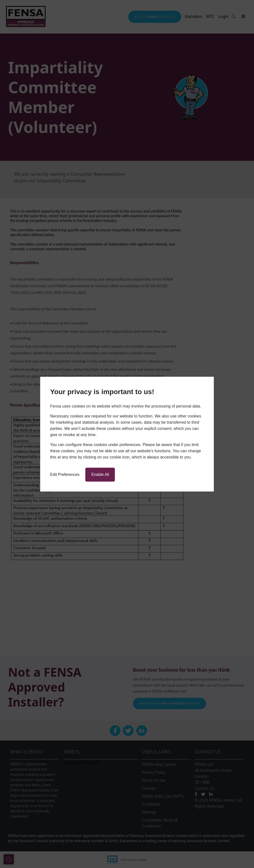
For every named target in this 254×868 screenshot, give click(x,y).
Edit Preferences (65, 475)
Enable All (100, 475)
